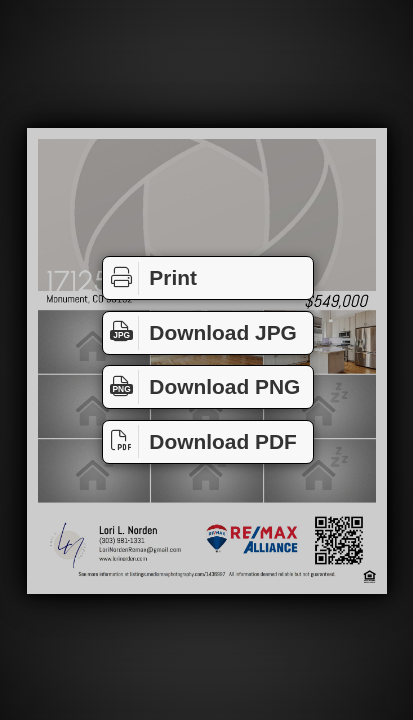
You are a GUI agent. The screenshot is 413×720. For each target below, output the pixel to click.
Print (150, 278)
